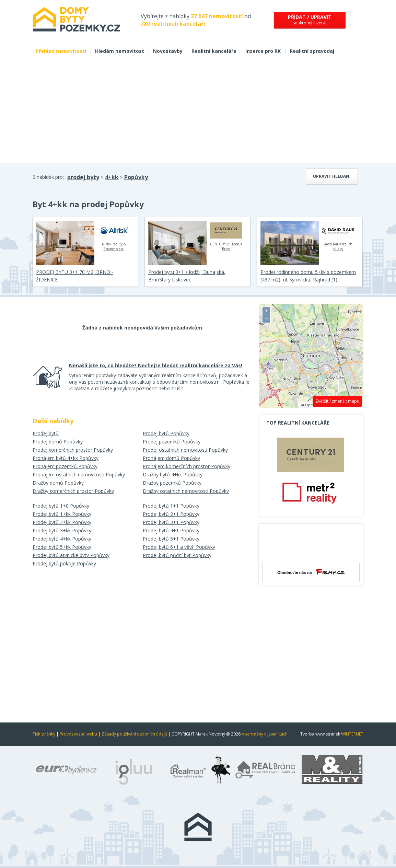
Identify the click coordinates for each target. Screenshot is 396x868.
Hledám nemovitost (120, 51)
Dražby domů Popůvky (58, 483)
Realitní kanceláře (214, 51)
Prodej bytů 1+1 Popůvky (171, 506)
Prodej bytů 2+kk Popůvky (62, 522)
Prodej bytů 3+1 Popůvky (171, 522)
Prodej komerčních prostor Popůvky (73, 450)
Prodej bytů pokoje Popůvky (64, 563)
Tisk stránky (44, 734)
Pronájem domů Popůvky (171, 458)
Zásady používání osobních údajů (134, 734)
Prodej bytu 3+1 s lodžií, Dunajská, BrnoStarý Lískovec (187, 276)
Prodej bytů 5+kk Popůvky (62, 547)
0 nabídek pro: (48, 177)
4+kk (112, 177)
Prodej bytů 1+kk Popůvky (62, 514)
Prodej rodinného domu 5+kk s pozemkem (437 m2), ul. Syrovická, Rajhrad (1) (308, 276)
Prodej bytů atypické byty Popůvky (71, 555)
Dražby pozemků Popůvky (172, 483)
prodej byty (83, 177)
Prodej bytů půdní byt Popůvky (177, 555)
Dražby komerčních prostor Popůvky (73, 491)
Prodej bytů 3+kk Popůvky (62, 530)
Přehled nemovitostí (61, 51)
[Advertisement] (198, 112)
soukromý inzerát (310, 20)
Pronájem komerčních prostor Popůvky (187, 466)
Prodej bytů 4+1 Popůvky (171, 530)
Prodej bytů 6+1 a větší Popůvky (179, 547)
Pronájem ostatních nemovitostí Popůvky (79, 474)
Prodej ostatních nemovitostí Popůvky (185, 450)
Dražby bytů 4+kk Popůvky (173, 474)
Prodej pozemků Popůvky (172, 442)
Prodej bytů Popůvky (166, 433)
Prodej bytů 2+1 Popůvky (171, 514)
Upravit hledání (332, 176)
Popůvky (136, 177)
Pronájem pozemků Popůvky (65, 466)
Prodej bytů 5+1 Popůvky (171, 539)
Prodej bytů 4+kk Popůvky (62, 539)
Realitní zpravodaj (312, 51)
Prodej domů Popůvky (58, 442)
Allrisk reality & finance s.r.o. (114, 236)
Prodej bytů (46, 433)
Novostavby (168, 51)
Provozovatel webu (78, 734)
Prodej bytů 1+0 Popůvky (61, 506)
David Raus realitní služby (338, 236)
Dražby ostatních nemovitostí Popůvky (186, 491)
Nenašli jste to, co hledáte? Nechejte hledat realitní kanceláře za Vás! (156, 365)
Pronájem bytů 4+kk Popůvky (66, 458)
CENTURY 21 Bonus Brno (226, 236)
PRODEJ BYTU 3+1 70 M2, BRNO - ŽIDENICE (75, 276)
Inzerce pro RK (263, 51)
